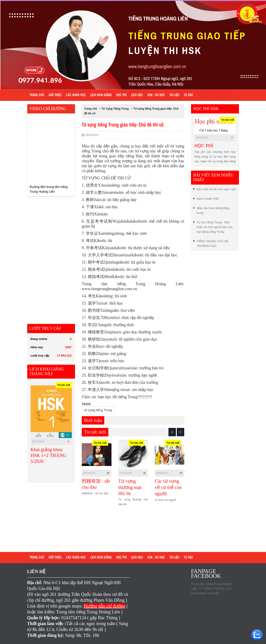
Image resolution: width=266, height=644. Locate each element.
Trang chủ (37, 95)
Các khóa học (76, 95)
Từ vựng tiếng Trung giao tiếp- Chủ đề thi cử (123, 125)
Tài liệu (174, 95)
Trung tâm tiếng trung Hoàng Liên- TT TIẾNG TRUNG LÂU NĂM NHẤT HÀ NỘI (211, 589)
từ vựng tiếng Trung (98, 410)
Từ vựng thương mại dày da (130, 487)
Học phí (121, 95)
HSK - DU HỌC (156, 95)
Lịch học (137, 95)
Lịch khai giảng (101, 95)
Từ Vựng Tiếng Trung (115, 109)
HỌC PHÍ (204, 146)
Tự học (189, 95)
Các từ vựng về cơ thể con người (168, 487)
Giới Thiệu (55, 95)
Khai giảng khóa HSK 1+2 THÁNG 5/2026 (48, 455)
